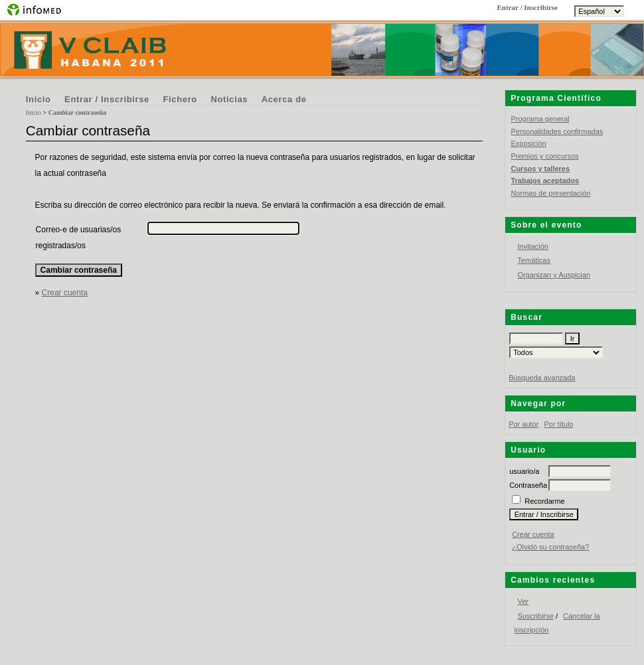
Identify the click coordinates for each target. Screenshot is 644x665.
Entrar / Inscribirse (107, 99)
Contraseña (528, 485)
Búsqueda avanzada (542, 378)
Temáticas (534, 260)
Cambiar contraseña (77, 112)
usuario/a (524, 471)
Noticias (229, 99)
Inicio (39, 99)
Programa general (540, 119)
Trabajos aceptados (545, 181)
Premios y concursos (544, 156)
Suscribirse (535, 616)
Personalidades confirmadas (557, 131)
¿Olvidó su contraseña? (550, 547)
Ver (523, 601)
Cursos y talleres (540, 169)
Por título (558, 424)
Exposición (528, 143)
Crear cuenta (533, 534)
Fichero (180, 99)
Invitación (532, 246)
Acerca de (284, 99)
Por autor (523, 424)
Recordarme (545, 501)
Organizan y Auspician (553, 275)
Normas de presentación (550, 193)
